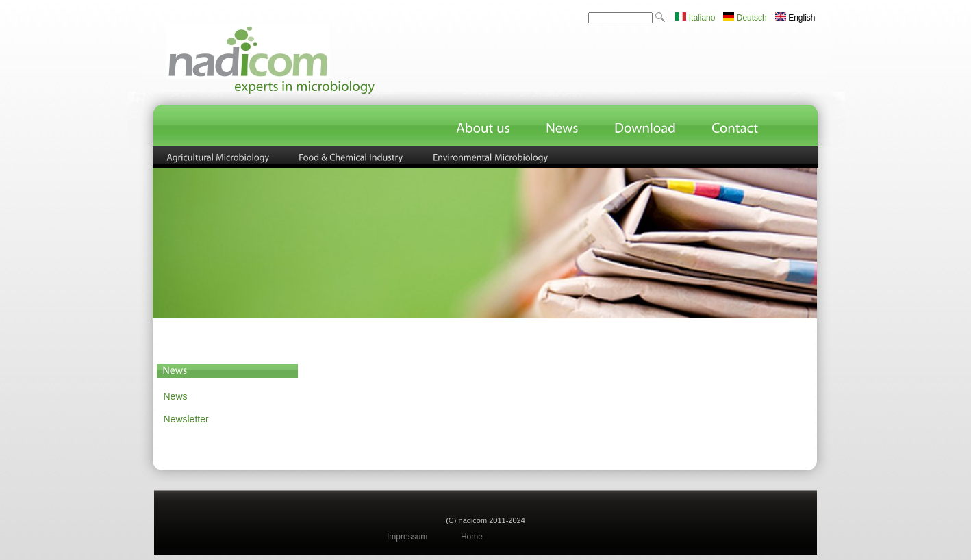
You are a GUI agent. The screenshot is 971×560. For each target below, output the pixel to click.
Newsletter (186, 419)
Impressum (407, 537)
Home (472, 537)
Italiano (695, 18)
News (176, 396)
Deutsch (745, 18)
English (795, 18)
